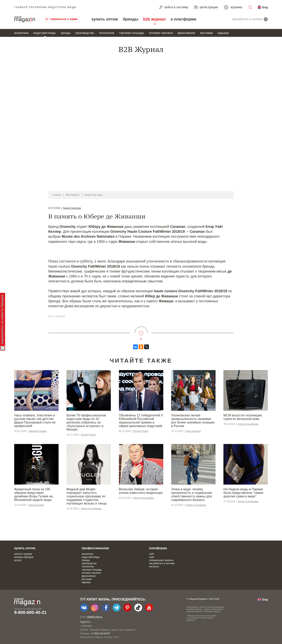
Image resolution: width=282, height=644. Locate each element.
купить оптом (105, 19)
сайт (152, 554)
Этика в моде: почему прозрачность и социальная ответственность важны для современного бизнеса (192, 495)
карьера (223, 33)
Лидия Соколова (72, 208)
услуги (18, 560)
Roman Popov (88, 435)
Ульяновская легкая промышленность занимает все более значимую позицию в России (193, 421)
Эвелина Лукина (38, 431)
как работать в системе (162, 563)
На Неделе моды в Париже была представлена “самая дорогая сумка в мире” (243, 493)
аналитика (21, 33)
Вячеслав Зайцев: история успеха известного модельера (141, 491)
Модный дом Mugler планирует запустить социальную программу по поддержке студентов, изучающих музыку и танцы (87, 496)
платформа (158, 548)
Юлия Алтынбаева (248, 424)
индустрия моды (45, 33)
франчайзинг (186, 33)
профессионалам (95, 548)
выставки (206, 33)
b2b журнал (154, 19)
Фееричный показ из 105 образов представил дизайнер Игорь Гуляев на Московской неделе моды (33, 495)
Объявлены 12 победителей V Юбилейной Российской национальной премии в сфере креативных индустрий (141, 421)
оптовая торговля (161, 33)
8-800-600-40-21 (30, 612)
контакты (154, 567)
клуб (152, 557)
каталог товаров (23, 554)
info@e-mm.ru (95, 617)
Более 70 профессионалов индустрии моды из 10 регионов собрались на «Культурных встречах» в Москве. (86, 422)
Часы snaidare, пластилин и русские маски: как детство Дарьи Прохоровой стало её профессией (35, 421)
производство (85, 33)
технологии (106, 33)
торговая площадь (132, 33)
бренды (131, 19)
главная (57, 195)
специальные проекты (161, 560)
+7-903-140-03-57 (101, 634)
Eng (265, 7)
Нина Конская (193, 431)
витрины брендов (24, 557)
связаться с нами (64, 19)
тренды (66, 33)
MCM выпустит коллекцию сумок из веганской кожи (243, 417)
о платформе (183, 19)
